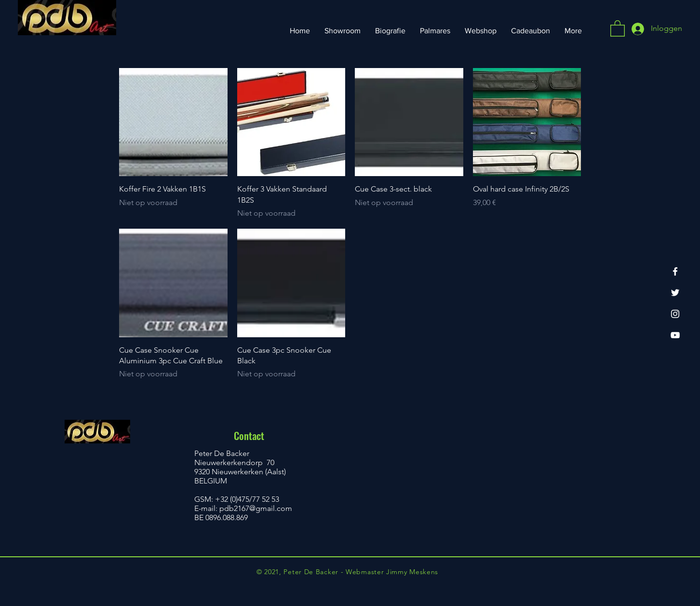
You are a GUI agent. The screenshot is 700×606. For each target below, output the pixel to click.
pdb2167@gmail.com (256, 508)
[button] (618, 28)
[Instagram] (675, 314)
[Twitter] (675, 293)
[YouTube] (675, 335)
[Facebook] (675, 271)
